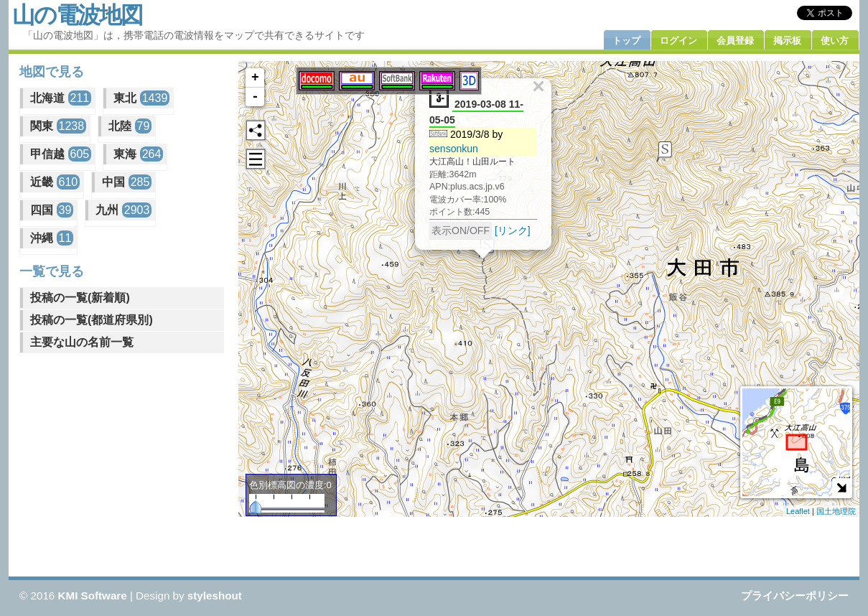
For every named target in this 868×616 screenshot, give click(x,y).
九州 (123, 210)
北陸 (130, 126)
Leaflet (798, 511)
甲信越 (61, 154)
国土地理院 (836, 511)
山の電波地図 (77, 15)
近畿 (55, 182)
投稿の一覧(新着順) (80, 298)
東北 (141, 98)
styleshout (215, 596)
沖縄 (52, 238)
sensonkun (454, 148)
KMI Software (93, 596)
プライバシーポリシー (795, 596)
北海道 (61, 98)
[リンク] (513, 230)
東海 (138, 154)
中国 (127, 182)
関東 (58, 126)
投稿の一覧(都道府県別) (92, 320)
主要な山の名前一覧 (82, 342)
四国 (52, 210)
